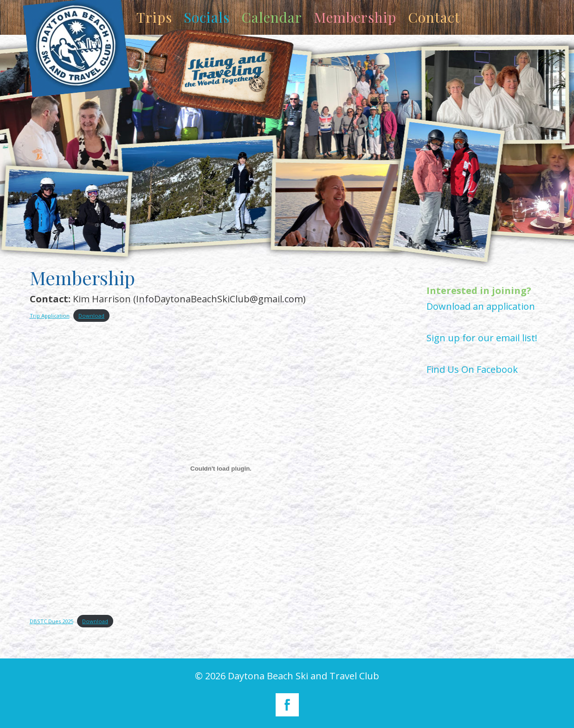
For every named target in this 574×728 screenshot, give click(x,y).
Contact (434, 17)
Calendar (272, 17)
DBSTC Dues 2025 (52, 621)
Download (91, 316)
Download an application (481, 306)
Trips (154, 17)
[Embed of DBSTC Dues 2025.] (221, 469)
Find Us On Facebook (472, 369)
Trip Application (50, 316)
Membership (355, 17)
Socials (207, 17)
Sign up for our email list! (482, 338)
